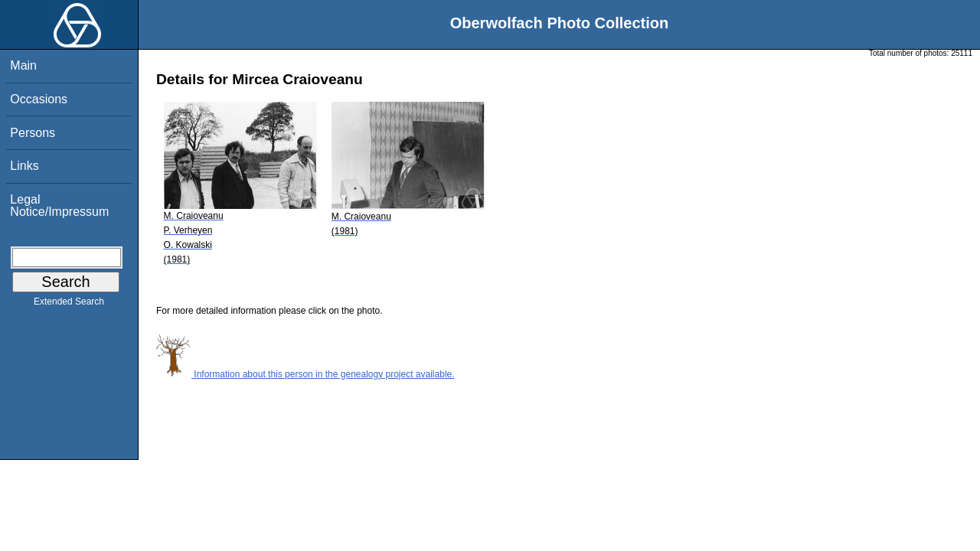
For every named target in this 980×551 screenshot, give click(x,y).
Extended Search (69, 305)
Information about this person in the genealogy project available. (305, 374)
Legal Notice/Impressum (59, 205)
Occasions (39, 99)
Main (23, 65)
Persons (33, 133)
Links (24, 166)
